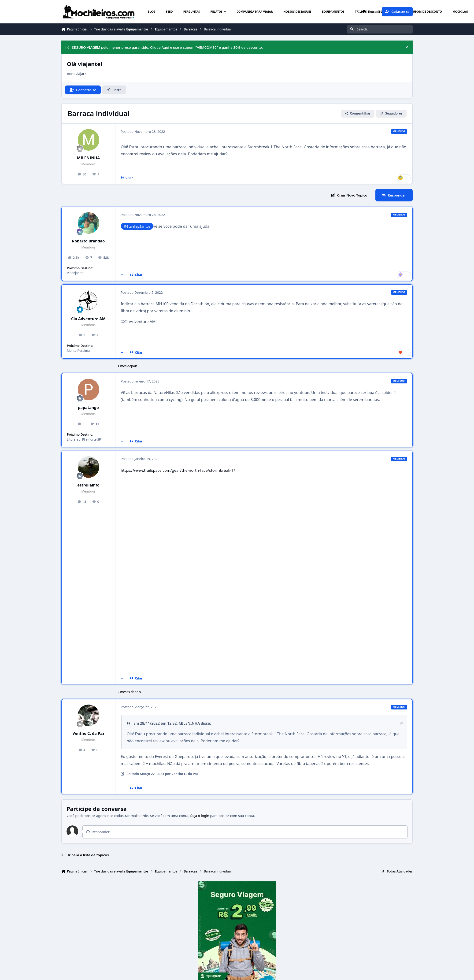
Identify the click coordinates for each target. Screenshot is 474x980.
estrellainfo (88, 485)
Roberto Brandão (89, 241)
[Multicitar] (122, 275)
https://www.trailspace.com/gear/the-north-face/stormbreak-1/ (178, 470)
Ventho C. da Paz (89, 733)
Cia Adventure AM (89, 319)
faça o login (200, 816)
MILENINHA (89, 158)
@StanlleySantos (137, 226)
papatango (88, 407)
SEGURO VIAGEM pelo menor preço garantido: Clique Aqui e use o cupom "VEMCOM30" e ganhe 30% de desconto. (164, 47)
